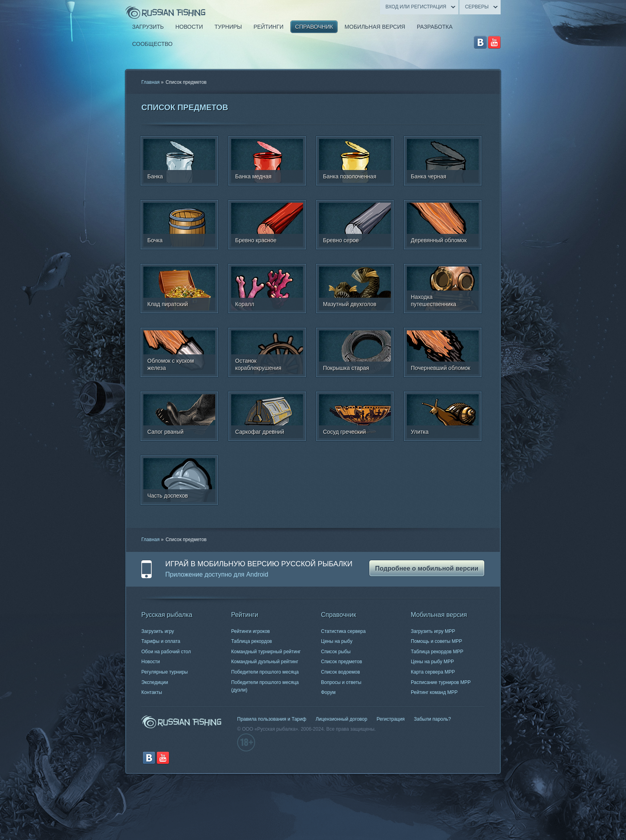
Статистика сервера (343, 631)
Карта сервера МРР (433, 672)
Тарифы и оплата (161, 641)
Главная (151, 82)
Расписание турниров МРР (441, 682)
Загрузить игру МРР (433, 631)
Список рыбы (336, 652)
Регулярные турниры (165, 672)
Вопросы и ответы (341, 682)
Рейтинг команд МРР (434, 692)
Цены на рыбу (337, 641)
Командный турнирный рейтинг (266, 652)
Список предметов (342, 662)
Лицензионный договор (341, 719)
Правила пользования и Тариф (272, 719)
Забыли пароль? (433, 719)
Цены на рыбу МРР (432, 662)
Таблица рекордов (252, 641)
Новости (151, 662)
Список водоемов (341, 672)
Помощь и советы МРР (437, 641)
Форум (328, 692)
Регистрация (390, 719)
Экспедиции (155, 682)
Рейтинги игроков (251, 631)
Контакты (152, 692)
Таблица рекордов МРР (437, 652)
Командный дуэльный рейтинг (265, 662)
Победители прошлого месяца (265, 672)
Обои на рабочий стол (166, 652)
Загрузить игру (158, 631)
